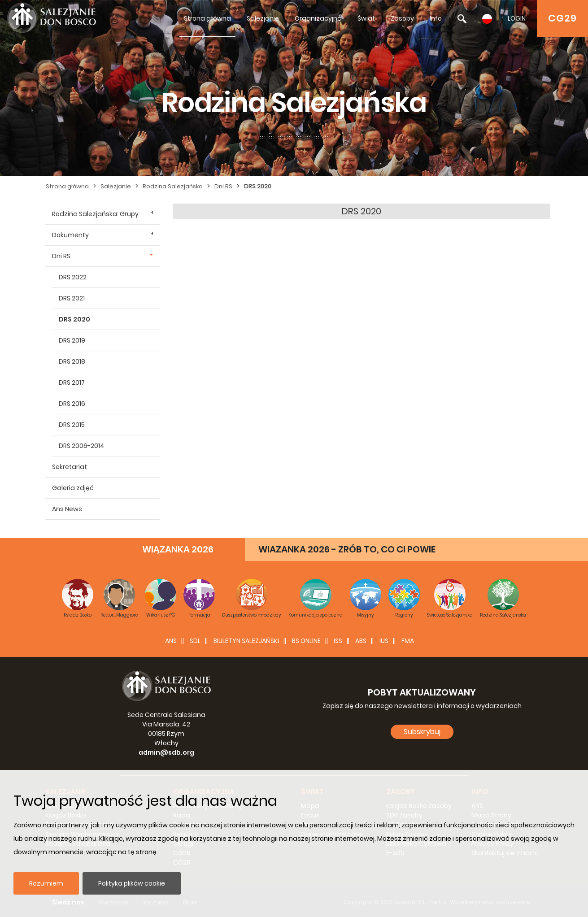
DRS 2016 (72, 404)
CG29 (562, 18)
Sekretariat (70, 467)
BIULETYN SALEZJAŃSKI (246, 641)
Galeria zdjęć (73, 488)
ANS (171, 641)
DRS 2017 (72, 382)
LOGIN (517, 18)
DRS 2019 (72, 340)
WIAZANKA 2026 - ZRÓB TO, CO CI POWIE (347, 549)
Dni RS (223, 186)
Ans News (67, 509)
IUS (384, 641)
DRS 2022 (73, 277)
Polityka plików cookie (132, 883)
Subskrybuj (422, 732)
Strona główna (207, 18)
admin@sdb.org (166, 752)
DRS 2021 (72, 298)
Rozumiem (46, 883)
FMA (408, 641)
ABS (361, 641)
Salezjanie (263, 18)
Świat (366, 18)
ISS (338, 641)
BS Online (306, 641)
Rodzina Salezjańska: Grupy (95, 214)
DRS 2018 (72, 361)
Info (436, 18)
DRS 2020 (258, 186)
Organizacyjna (318, 18)
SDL (195, 641)
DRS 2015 (72, 425)
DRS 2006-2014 (82, 446)
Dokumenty (70, 235)
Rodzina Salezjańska (173, 186)
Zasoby (402, 18)
